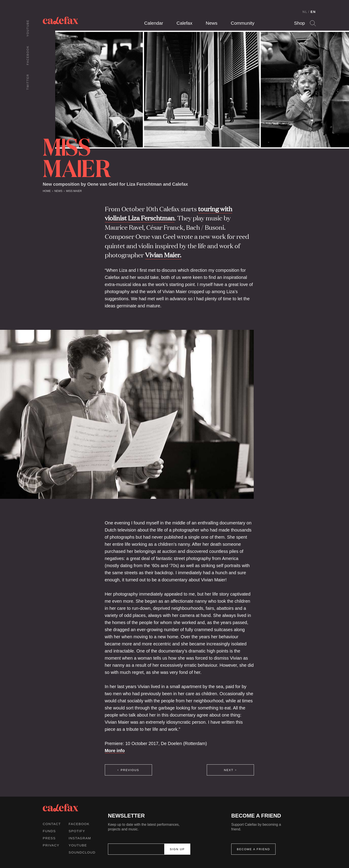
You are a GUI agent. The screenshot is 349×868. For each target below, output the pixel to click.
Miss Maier (74, 191)
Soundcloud (82, 852)
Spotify (77, 831)
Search (313, 23)
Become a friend (253, 849)
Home (47, 191)
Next (229, 770)
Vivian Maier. (163, 255)
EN (313, 12)
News (212, 23)
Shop (299, 23)
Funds (49, 831)
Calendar (154, 23)
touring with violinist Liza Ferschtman (168, 213)
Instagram (80, 838)
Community (243, 23)
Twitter (28, 82)
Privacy (51, 845)
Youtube (28, 28)
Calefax (184, 23)
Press (49, 838)
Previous (130, 770)
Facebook (28, 55)
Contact (52, 824)
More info (115, 751)
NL (305, 12)
